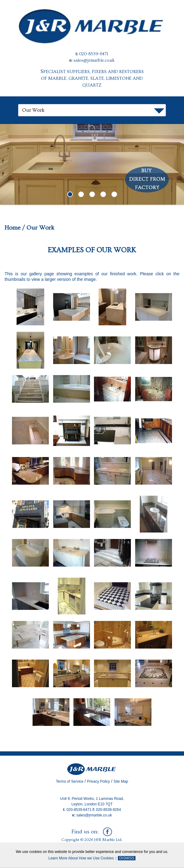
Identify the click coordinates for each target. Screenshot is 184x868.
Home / (15, 228)
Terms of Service (70, 781)
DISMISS (127, 858)
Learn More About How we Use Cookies (81, 858)
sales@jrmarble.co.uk (94, 60)
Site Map (121, 781)
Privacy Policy (98, 781)
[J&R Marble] (92, 21)
